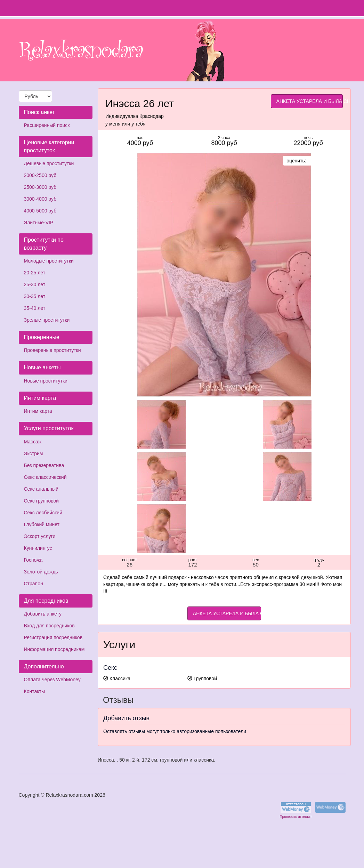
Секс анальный (41, 489)
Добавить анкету (43, 614)
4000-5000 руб (40, 211)
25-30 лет (35, 284)
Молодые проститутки (49, 261)
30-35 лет (35, 296)
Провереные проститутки (52, 350)
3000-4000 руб (40, 199)
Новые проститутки (46, 381)
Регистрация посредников (53, 637)
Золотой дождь (41, 572)
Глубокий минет (42, 524)
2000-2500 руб (40, 175)
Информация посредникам (54, 649)
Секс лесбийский (43, 513)
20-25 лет (35, 273)
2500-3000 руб (40, 187)
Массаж (33, 442)
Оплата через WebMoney (52, 680)
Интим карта (38, 411)
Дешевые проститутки (49, 163)
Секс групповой (42, 501)
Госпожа (33, 560)
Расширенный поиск (47, 125)
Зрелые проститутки (47, 320)
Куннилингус (38, 548)
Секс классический (45, 477)
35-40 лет (35, 308)
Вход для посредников (49, 626)
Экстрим (34, 453)
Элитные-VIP (39, 223)
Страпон (34, 584)
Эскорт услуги (40, 536)
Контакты (34, 691)
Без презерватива (44, 465)
